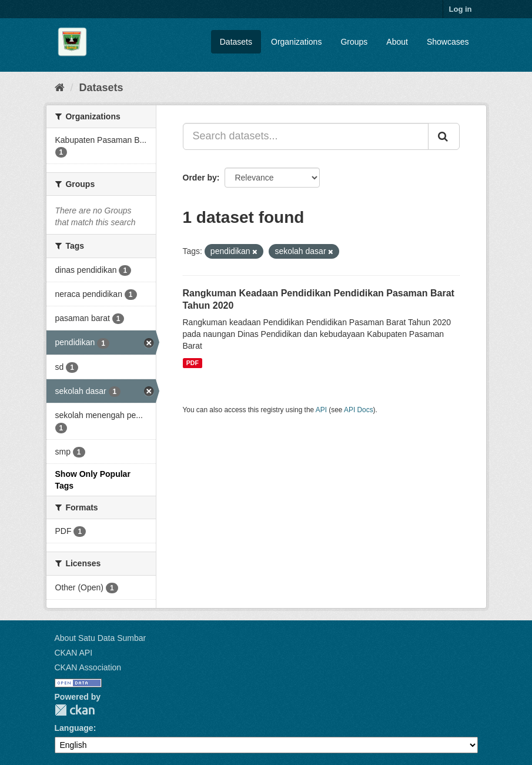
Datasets (236, 42)
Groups (354, 42)
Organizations (296, 42)
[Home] (60, 88)
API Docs (359, 410)
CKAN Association (88, 667)
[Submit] (444, 136)
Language (74, 728)
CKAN (75, 710)
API (321, 410)
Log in (461, 9)
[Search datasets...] (306, 136)
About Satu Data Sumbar (101, 638)
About (397, 42)
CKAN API (74, 653)
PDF (193, 363)
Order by (200, 178)
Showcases (448, 42)
